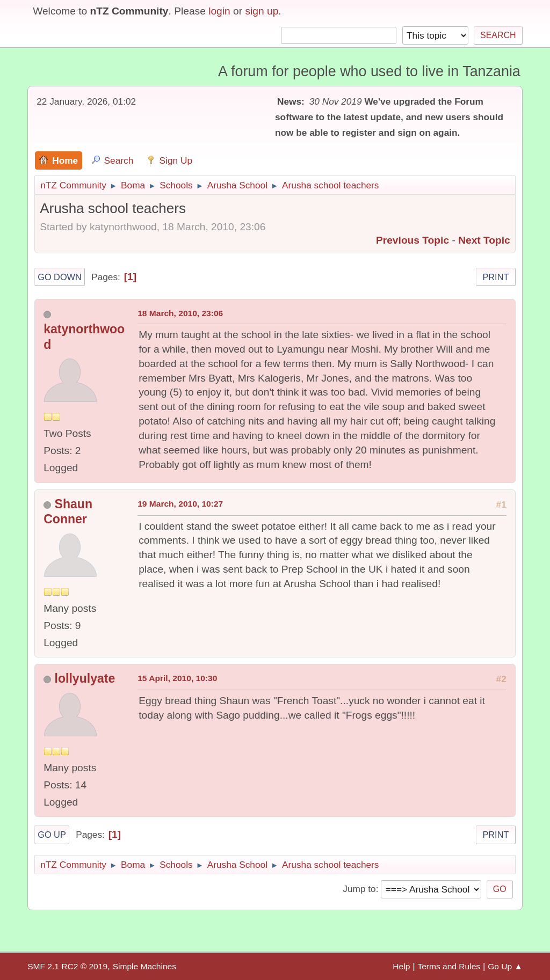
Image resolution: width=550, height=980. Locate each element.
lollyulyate (85, 678)
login (219, 11)
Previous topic (412, 240)
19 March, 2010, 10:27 (180, 504)
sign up (262, 11)
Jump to (359, 889)
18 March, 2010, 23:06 (180, 313)
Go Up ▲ (505, 966)
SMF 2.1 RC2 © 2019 (67, 966)
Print (495, 277)
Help (401, 966)
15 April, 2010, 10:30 (177, 678)
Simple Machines (144, 966)
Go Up (52, 835)
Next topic (484, 240)
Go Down (60, 277)
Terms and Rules (449, 966)
